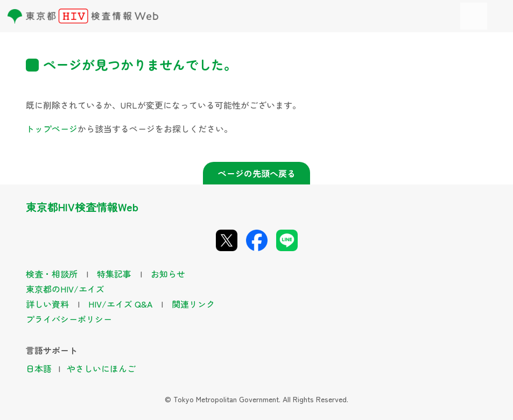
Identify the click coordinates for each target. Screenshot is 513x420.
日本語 (39, 368)
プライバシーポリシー (69, 319)
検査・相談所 (52, 274)
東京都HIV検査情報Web (82, 207)
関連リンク (193, 304)
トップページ (52, 129)
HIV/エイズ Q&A (120, 304)
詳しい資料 (47, 304)
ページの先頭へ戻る (257, 173)
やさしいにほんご (101, 368)
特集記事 (114, 274)
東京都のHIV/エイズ (65, 289)
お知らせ (168, 274)
